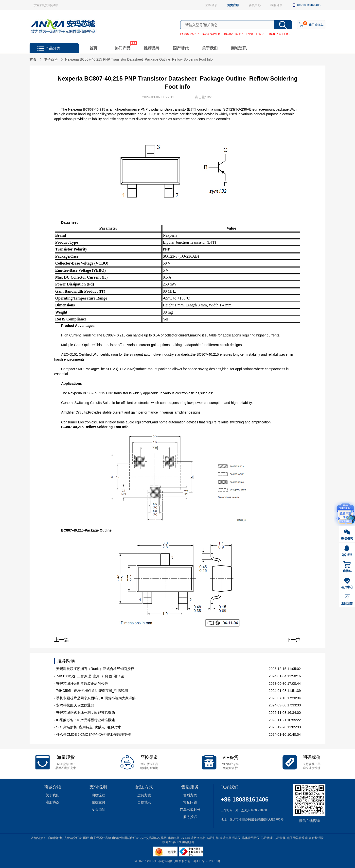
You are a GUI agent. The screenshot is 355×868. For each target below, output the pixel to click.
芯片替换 (280, 838)
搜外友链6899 (172, 842)
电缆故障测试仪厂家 (125, 838)
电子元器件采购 (297, 838)
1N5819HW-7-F (256, 34)
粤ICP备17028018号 (207, 861)
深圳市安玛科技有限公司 (162, 861)
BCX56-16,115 (234, 34)
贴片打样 (213, 838)
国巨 (86, 838)
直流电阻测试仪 (230, 838)
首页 (93, 48)
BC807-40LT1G (279, 34)
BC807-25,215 (190, 34)
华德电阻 (174, 838)
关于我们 (210, 48)
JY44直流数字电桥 (193, 838)
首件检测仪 (316, 838)
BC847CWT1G (212, 34)
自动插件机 (55, 838)
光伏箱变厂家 (73, 838)
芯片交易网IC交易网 (153, 838)
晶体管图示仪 (251, 838)
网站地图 (188, 842)
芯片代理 (267, 838)
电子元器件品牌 (101, 838)
